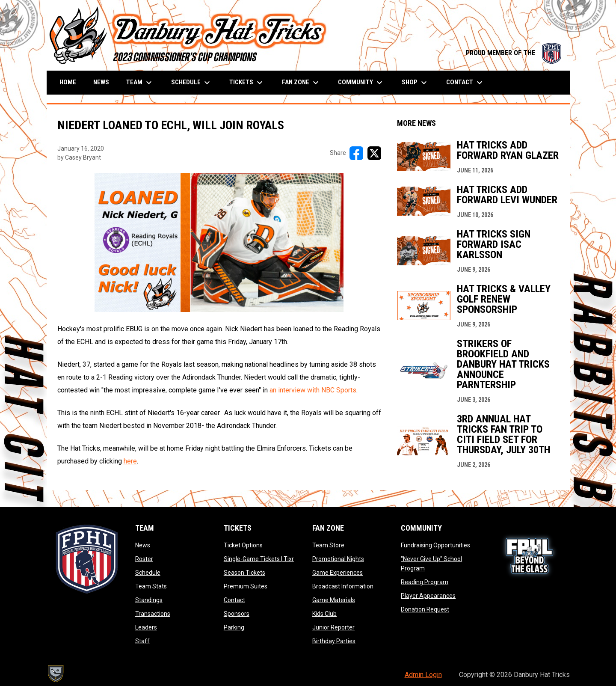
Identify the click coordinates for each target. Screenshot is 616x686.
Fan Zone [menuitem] (301, 83)
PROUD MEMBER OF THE (514, 53)
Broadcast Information (343, 586)
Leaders (146, 627)
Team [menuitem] (140, 83)
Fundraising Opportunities (435, 545)
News (143, 545)
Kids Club (324, 614)
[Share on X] (374, 153)
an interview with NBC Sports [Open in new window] (313, 390)
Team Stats (151, 586)
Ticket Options (243, 545)
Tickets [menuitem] (247, 83)
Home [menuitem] (68, 82)
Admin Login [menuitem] (423, 675)
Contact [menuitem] (465, 83)
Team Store (328, 545)
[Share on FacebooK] (356, 153)
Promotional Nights (338, 559)
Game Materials (334, 600)
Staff (142, 641)
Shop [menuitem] (415, 83)
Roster (144, 559)
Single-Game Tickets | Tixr (259, 559)
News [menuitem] (101, 82)
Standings (149, 600)
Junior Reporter (333, 627)
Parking (234, 627)
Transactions (153, 614)
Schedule (148, 573)
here (130, 461)
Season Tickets (244, 573)
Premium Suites (246, 586)
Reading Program (425, 582)
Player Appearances (428, 596)
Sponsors (237, 614)
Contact (234, 600)
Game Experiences (338, 573)
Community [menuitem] (361, 83)
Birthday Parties (334, 641)
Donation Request (425, 609)
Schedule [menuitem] (192, 83)
